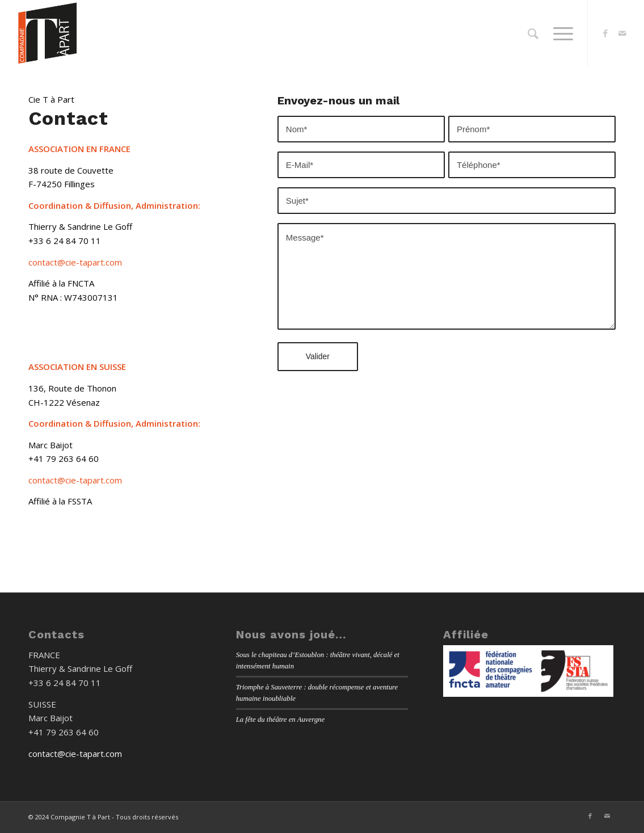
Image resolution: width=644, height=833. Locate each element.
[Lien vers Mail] (622, 33)
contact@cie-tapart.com (75, 262)
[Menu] (559, 33)
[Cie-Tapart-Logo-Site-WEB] (48, 33)
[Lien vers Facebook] (605, 33)
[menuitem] (533, 33)
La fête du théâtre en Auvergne (280, 720)
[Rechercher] (533, 33)
